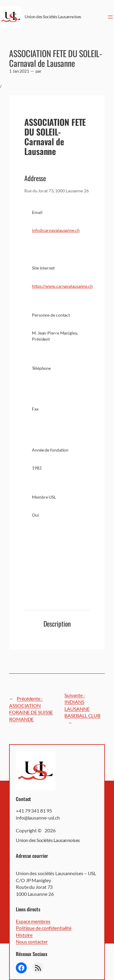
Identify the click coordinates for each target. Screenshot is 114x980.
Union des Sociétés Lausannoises (53, 17)
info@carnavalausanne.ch (56, 230)
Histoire (24, 935)
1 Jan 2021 (19, 71)
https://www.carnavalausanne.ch (62, 286)
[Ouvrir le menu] (110, 17)
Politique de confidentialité (44, 928)
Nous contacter (32, 942)
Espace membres (33, 921)
